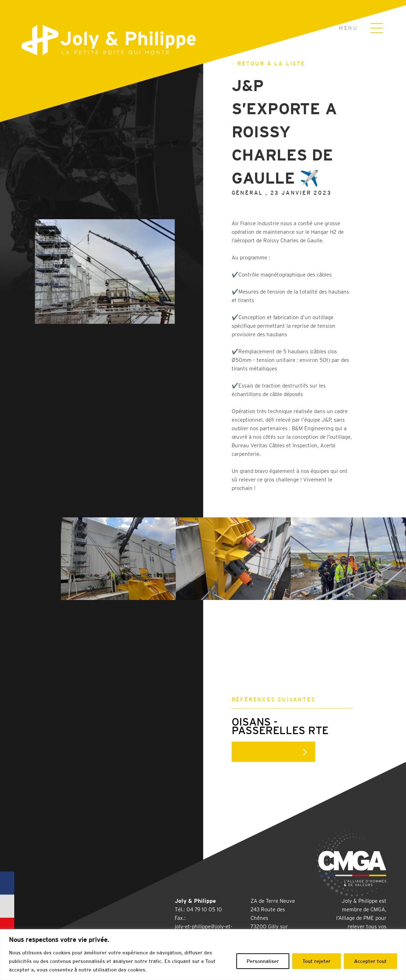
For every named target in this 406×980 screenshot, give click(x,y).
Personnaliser (263, 961)
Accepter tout (370, 961)
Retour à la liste (268, 64)
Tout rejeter (317, 961)
